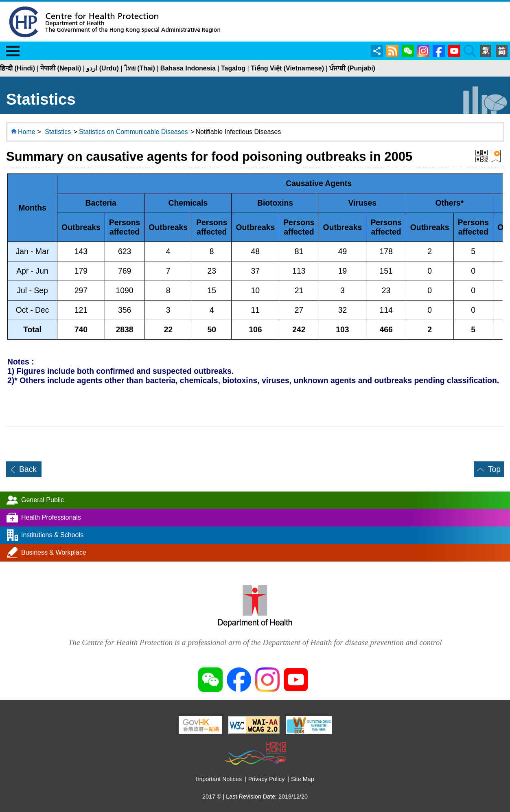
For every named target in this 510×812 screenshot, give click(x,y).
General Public (43, 500)
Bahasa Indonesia (188, 68)
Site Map (303, 779)
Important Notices (219, 779)
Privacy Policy (267, 779)
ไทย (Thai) (140, 68)
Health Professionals (51, 517)
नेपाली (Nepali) (61, 68)
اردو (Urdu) (102, 68)
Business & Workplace (54, 552)
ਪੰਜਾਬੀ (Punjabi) (352, 68)
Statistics (58, 132)
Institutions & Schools (52, 535)
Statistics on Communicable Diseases (134, 132)
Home (27, 132)
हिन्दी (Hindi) (18, 68)
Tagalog (233, 68)
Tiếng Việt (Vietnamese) (287, 68)
